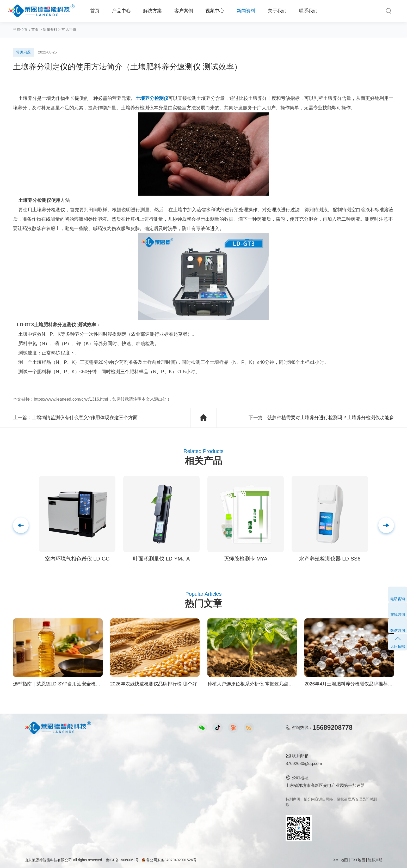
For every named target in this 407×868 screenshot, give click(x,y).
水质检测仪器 (37, 783)
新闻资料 (246, 11)
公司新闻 (195, 765)
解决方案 (152, 11)
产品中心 (121, 11)
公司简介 (239, 765)
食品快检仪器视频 (145, 774)
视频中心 (215, 11)
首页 (95, 11)
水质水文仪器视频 (145, 783)
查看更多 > (35, 819)
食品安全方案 (87, 774)
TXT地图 (358, 860)
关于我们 (277, 11)
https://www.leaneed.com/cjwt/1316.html (71, 399)
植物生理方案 (87, 792)
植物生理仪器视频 (145, 792)
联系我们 (308, 11)
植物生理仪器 (37, 792)
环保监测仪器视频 (145, 810)
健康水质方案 (87, 783)
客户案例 (184, 11)
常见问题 (69, 29)
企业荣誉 (239, 783)
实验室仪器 (35, 801)
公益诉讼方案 (87, 819)
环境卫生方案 (87, 810)
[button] (386, 525)
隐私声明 (375, 860)
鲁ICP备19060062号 (122, 860)
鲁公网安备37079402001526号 (169, 860)
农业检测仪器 (37, 774)
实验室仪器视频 (143, 801)
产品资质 (239, 774)
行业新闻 (195, 774)
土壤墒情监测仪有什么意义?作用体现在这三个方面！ (87, 418)
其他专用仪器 (37, 810)
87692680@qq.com (304, 764)
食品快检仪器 (37, 765)
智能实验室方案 (89, 801)
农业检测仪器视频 (145, 765)
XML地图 (340, 860)
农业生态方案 (87, 765)
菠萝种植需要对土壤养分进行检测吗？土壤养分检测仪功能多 (331, 418)
